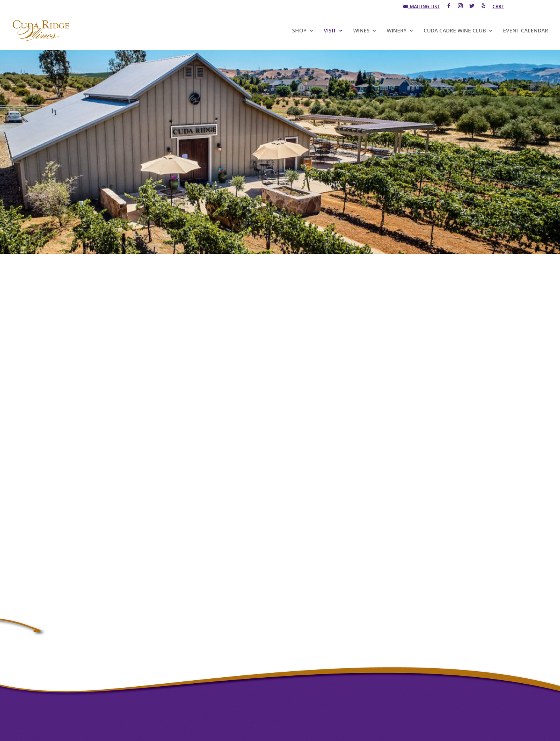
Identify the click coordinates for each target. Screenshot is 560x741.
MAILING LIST (421, 7)
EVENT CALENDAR (526, 31)
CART (498, 7)
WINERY (397, 31)
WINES (361, 31)
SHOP (299, 31)
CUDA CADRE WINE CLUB (455, 31)
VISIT (330, 31)
